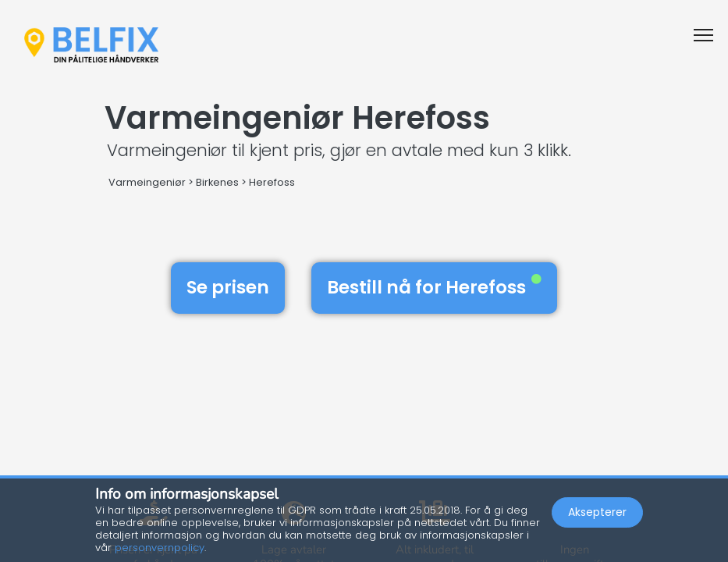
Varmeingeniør (147, 182)
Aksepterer (597, 512)
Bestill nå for (434, 287)
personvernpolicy (160, 548)
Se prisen (228, 287)
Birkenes (217, 182)
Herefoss (272, 182)
